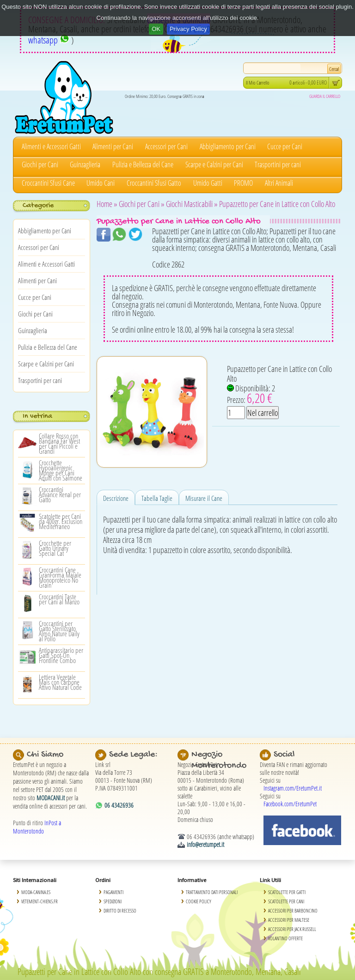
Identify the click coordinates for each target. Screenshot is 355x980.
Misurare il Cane (204, 498)
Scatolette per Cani (286, 901)
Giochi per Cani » (142, 204)
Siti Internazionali (35, 880)
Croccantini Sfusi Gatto (154, 183)
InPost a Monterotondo (37, 827)
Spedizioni (113, 901)
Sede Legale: (133, 755)
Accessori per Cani (166, 146)
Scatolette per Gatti (287, 892)
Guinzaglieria (85, 164)
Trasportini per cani (278, 164)
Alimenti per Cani (113, 146)
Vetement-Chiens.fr (40, 901)
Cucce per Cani (285, 146)
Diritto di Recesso (120, 910)
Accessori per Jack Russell (292, 929)
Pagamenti (113, 892)
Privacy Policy (188, 29)
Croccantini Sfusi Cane (48, 183)
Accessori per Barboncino (293, 910)
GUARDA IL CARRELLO (325, 96)
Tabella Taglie (157, 498)
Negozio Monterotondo (219, 760)
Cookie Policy (199, 901)
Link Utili (270, 880)
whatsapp (49, 40)
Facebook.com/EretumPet (290, 804)
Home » (107, 204)
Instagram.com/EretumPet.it (293, 788)
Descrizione (116, 498)
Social (284, 755)
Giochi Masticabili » (192, 204)
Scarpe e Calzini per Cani (214, 164)
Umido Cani (101, 183)
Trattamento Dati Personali (212, 892)
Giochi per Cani (40, 164)
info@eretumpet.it (205, 844)
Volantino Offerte (285, 938)
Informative (192, 880)
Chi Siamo (45, 755)
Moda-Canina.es (36, 892)
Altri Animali (279, 183)
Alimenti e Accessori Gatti (51, 146)
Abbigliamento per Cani (228, 146)
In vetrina (37, 417)
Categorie (38, 206)
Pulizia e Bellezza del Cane (143, 164)
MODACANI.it (51, 798)
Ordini (103, 880)
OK (156, 29)
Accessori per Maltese (289, 920)
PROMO (243, 183)
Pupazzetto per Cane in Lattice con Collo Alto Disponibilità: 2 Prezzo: (279, 384)
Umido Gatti (208, 183)
